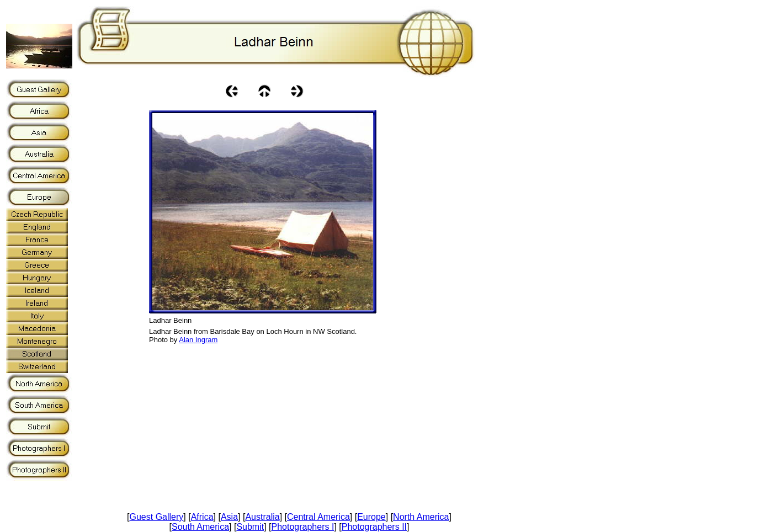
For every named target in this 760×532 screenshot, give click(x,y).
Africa (202, 517)
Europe (371, 517)
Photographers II (374, 527)
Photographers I (303, 527)
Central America (318, 517)
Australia (262, 517)
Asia (229, 517)
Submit (250, 527)
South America (200, 527)
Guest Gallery (157, 517)
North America (421, 517)
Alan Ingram (198, 340)
